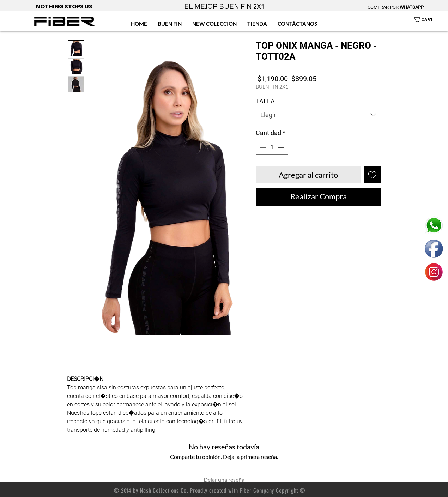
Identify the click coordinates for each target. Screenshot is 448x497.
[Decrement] (262, 147)
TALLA (265, 101)
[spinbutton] (272, 147)
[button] (427, 19)
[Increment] (282, 147)
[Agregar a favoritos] (372, 175)
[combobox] (318, 115)
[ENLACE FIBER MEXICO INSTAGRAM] (434, 272)
